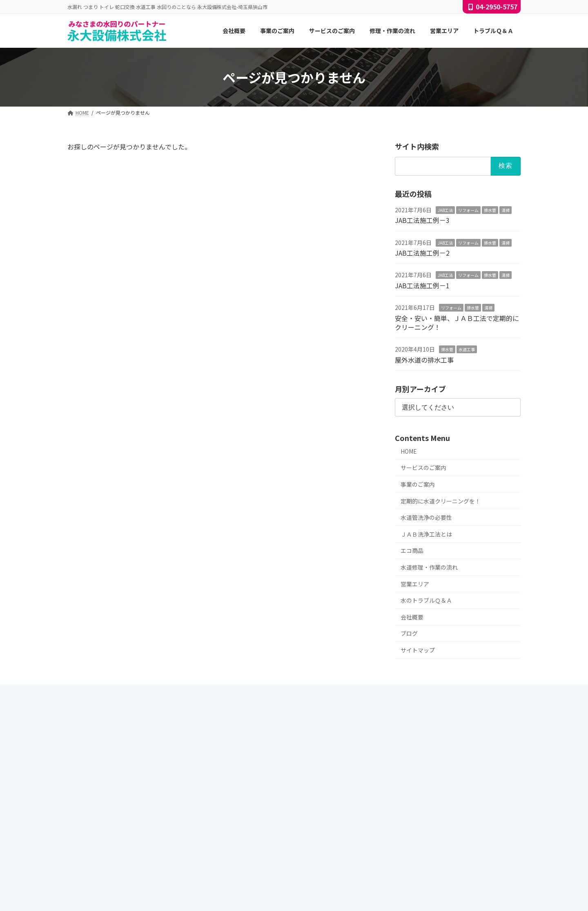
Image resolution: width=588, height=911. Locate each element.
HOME (409, 451)
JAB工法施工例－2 (422, 253)
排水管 (490, 210)
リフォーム (468, 210)
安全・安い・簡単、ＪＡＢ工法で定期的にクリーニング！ (457, 323)
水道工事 (467, 350)
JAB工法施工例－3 (422, 221)
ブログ (409, 634)
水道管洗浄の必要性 (426, 518)
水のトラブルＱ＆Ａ (426, 601)
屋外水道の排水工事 (424, 360)
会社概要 (412, 617)
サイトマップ (418, 650)
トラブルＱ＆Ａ (245, 863)
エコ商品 (412, 551)
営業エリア (415, 584)
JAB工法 (445, 210)
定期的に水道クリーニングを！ (441, 501)
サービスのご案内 (423, 468)
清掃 (506, 210)
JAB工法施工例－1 (422, 285)
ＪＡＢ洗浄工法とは (426, 534)
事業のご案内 (418, 484)
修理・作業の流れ (247, 834)
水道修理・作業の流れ (429, 567)
